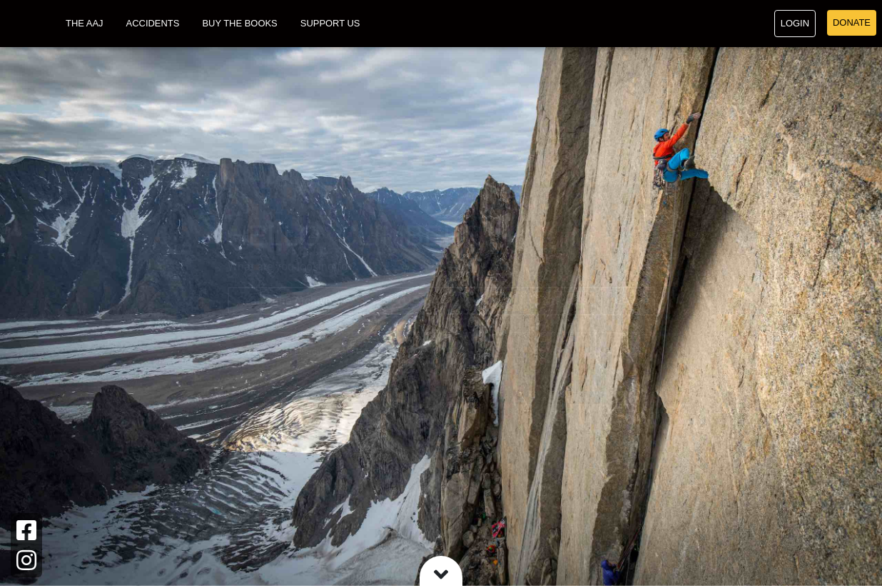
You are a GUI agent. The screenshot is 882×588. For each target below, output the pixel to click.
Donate (852, 24)
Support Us (330, 25)
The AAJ (85, 25)
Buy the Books (239, 25)
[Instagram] (26, 560)
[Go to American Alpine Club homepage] (27, 25)
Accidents (153, 25)
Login (795, 25)
